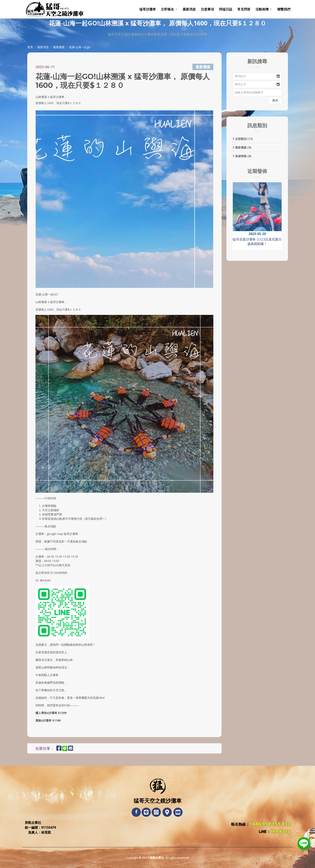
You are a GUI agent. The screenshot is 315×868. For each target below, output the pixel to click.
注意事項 (207, 9)
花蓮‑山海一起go (80, 47)
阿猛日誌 (226, 9)
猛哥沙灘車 (148, 9)
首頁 (30, 47)
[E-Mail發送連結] (71, 749)
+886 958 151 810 (270, 824)
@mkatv (280, 831)
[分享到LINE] (67, 749)
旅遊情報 (242, 156)
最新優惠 (59, 47)
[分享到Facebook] (59, 749)
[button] (278, 76)
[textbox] (257, 93)
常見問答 (244, 9)
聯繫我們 (284, 9)
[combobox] (254, 76)
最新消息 (189, 9)
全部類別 (243, 139)
